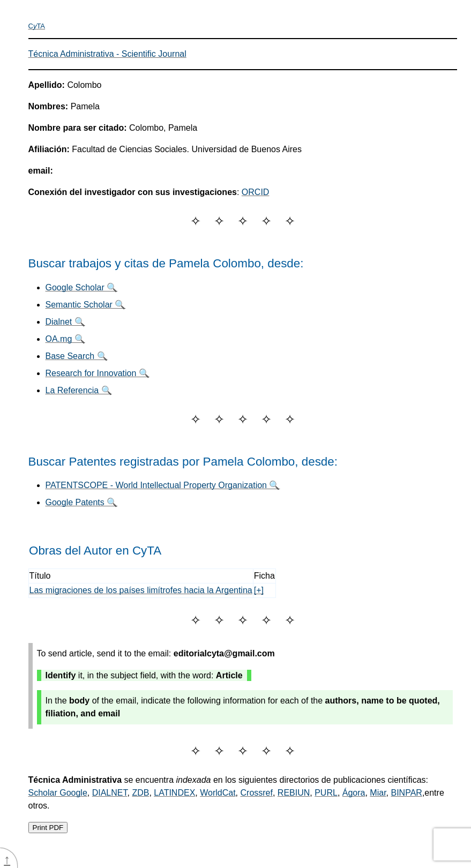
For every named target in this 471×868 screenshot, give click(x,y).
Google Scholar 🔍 (82, 287)
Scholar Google (58, 793)
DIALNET (110, 793)
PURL (326, 793)
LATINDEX (174, 793)
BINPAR (406, 793)
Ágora (354, 793)
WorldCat (218, 793)
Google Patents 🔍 (82, 502)
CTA (37, 26)
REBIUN (294, 793)
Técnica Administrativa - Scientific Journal (107, 54)
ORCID (256, 192)
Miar (378, 793)
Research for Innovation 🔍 (98, 373)
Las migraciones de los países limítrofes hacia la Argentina (141, 590)
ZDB (140, 793)
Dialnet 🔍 (65, 322)
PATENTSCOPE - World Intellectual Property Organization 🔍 (163, 485)
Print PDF (48, 828)
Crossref (257, 793)
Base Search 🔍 (77, 356)
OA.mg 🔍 (65, 339)
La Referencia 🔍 (79, 390)
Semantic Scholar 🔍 (86, 305)
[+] (259, 590)
